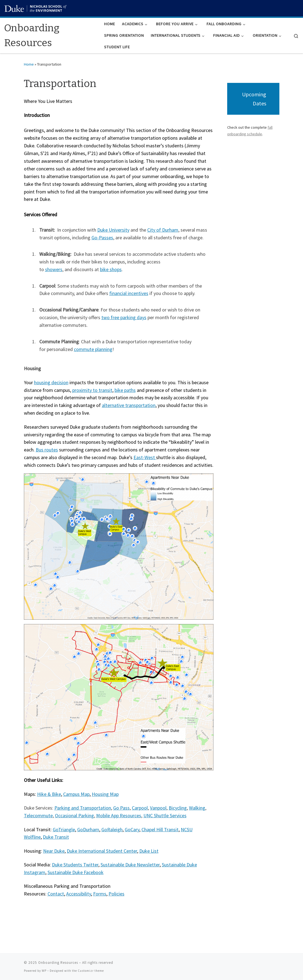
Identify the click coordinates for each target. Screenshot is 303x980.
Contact (56, 894)
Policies (116, 894)
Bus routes (47, 450)
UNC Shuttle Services (165, 815)
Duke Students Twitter (75, 865)
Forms (100, 894)
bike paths (125, 390)
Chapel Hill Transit (160, 829)
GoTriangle (64, 829)
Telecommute (38, 815)
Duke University (113, 230)
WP (44, 971)
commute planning (93, 349)
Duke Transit (56, 837)
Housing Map (105, 794)
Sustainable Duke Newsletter (130, 865)
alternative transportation (129, 405)
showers (54, 269)
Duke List (149, 851)
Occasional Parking (74, 815)
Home (29, 64)
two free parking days (124, 317)
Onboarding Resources (58, 963)
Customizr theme (91, 971)
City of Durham (163, 230)
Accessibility (79, 894)
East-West (145, 457)
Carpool (140, 808)
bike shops (111, 269)
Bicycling (178, 808)
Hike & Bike (49, 794)
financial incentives (129, 293)
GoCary (132, 829)
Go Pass (121, 808)
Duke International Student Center (102, 851)
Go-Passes (102, 238)
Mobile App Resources (119, 815)
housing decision (51, 382)
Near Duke (54, 851)
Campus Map (76, 794)
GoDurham (88, 829)
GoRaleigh (112, 829)
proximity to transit (92, 390)
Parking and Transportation (83, 808)
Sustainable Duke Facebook (76, 872)
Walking (197, 808)
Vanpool (158, 808)
